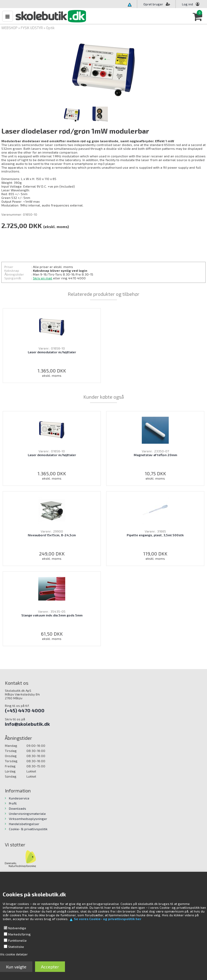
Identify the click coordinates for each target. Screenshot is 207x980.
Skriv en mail (43, 278)
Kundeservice (19, 798)
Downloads (18, 808)
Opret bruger (157, 4)
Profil (13, 803)
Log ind (187, 4)
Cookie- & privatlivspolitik (28, 829)
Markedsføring (19, 934)
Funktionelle (17, 940)
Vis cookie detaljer (14, 954)
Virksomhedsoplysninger (28, 819)
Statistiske (16, 947)
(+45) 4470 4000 (25, 710)
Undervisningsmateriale (27, 813)
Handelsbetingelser (24, 824)
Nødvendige (17, 928)
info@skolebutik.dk (27, 724)
